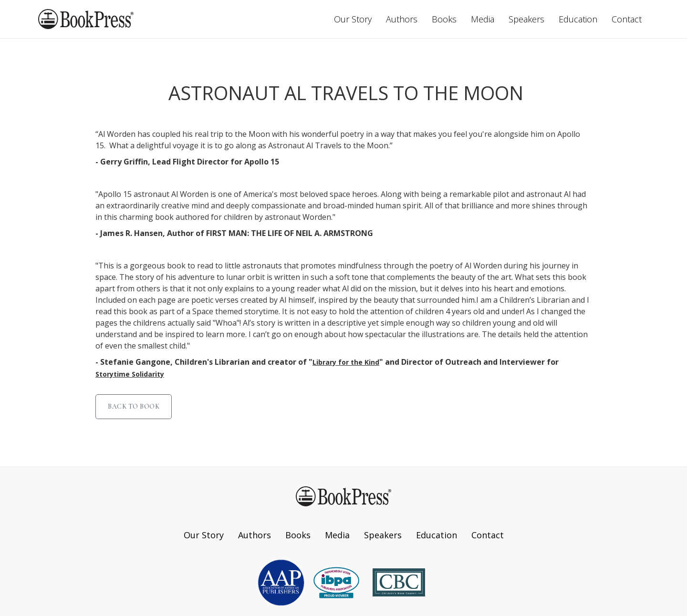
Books (444, 19)
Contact (627, 19)
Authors (402, 19)
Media (483, 19)
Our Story (353, 19)
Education (578, 19)
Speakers (526, 19)
